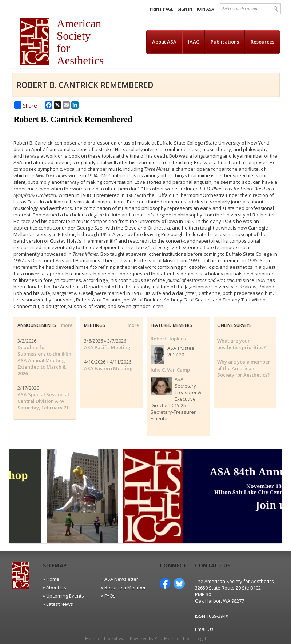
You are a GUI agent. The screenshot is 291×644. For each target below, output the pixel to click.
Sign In (185, 9)
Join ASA (205, 9)
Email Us (204, 629)
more (67, 325)
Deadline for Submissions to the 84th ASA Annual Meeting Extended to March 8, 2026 (44, 360)
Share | (28, 105)
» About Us (55, 587)
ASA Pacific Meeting (107, 347)
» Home (51, 579)
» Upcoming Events (63, 596)
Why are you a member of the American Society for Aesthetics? (244, 368)
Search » (276, 9)
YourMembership (172, 638)
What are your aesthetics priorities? (242, 344)
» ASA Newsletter (120, 579)
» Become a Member (123, 587)
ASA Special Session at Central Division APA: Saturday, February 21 (43, 401)
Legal (201, 638)
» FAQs (108, 596)
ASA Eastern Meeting (108, 368)
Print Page (162, 9)
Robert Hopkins (168, 339)
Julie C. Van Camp (170, 370)
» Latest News (58, 604)
